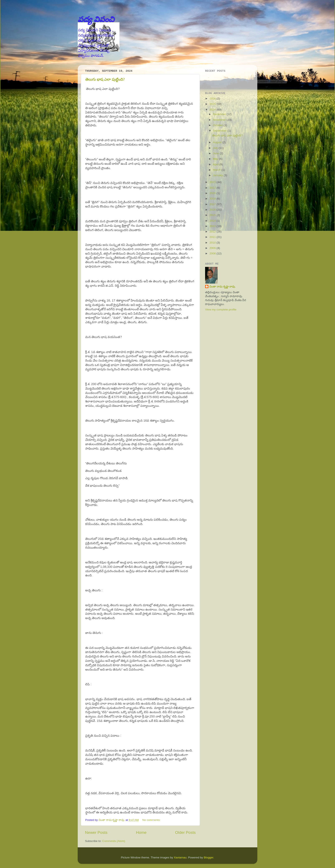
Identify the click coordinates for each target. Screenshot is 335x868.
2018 (213, 199)
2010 (213, 243)
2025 (213, 104)
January (218, 175)
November (220, 120)
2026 (213, 99)
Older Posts (185, 832)
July (216, 148)
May (216, 159)
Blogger (209, 857)
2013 (213, 226)
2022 (213, 188)
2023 (213, 182)
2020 (213, 193)
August (218, 142)
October (218, 125)
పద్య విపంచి (96, 19)
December (220, 114)
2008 (213, 253)
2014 (213, 221)
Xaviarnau (180, 857)
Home (141, 832)
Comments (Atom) (114, 841)
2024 (213, 110)
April (216, 164)
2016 (213, 210)
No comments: (152, 820)
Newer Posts (96, 832)
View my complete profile (221, 310)
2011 (213, 237)
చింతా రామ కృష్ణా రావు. (222, 287)
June (216, 153)
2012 (213, 232)
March (217, 170)
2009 (213, 248)
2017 (213, 204)
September (220, 131)
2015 (213, 215)
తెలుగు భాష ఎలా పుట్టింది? (105, 79)
